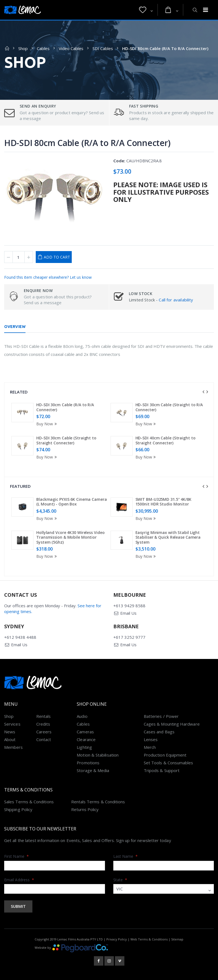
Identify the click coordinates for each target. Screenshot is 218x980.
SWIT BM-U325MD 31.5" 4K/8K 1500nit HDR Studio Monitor (163, 502)
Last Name (126, 856)
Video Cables (71, 48)
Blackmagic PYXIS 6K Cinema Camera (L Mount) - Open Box (72, 502)
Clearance (86, 739)
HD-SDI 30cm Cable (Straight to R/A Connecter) (169, 407)
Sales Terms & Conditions (29, 802)
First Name (16, 856)
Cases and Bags (159, 732)
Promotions (88, 763)
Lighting (84, 747)
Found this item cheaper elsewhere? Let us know (48, 277)
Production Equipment (165, 755)
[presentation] (203, 392)
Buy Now (47, 424)
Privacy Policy (117, 939)
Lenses (151, 739)
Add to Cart (57, 257)
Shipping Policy (18, 809)
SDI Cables (103, 48)
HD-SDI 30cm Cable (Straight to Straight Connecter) (66, 440)
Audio (82, 716)
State (120, 880)
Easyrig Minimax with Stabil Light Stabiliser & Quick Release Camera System (168, 537)
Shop (23, 48)
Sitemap (177, 939)
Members (14, 747)
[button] (146, 10)
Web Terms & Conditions (149, 939)
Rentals (44, 716)
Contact (44, 739)
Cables (43, 48)
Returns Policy (85, 809)
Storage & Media (93, 770)
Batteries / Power (161, 716)
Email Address (19, 880)
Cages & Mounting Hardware (172, 724)
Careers (44, 732)
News (10, 732)
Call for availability (176, 300)
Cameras (85, 732)
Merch (150, 747)
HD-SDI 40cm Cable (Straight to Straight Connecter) (166, 440)
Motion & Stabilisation (98, 755)
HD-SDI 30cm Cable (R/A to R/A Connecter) (65, 407)
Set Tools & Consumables (169, 763)
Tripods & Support (162, 770)
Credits (43, 724)
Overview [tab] (15, 327)
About (10, 739)
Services (12, 724)
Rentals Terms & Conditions (98, 802)
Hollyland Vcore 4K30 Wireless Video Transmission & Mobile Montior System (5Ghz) (70, 537)
